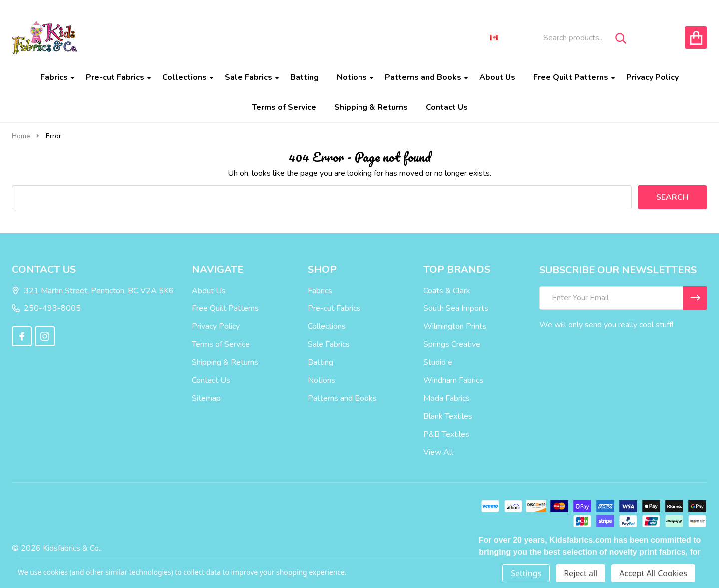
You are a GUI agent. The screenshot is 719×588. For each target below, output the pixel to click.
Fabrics (54, 77)
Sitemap (206, 398)
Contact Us (447, 107)
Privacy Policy (652, 77)
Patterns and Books (423, 77)
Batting (304, 77)
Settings (526, 573)
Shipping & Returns (371, 107)
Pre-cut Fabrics (115, 77)
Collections (184, 77)
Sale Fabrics (248, 77)
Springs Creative (452, 344)
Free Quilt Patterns (571, 77)
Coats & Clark (447, 291)
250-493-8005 (46, 308)
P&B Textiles (446, 434)
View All (438, 452)
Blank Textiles (448, 416)
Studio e (438, 362)
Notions (352, 77)
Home (21, 136)
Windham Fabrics (453, 380)
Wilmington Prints (455, 326)
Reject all (580, 573)
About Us (497, 77)
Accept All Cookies (653, 573)
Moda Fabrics (447, 398)
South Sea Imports (456, 308)
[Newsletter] (695, 298)
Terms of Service (284, 107)
